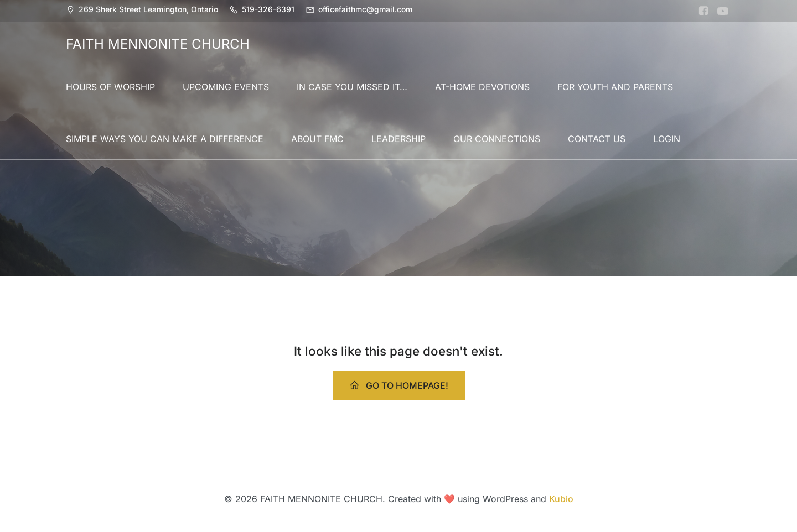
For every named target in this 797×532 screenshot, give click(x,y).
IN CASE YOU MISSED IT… (352, 87)
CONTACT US (597, 139)
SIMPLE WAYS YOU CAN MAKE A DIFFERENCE (165, 139)
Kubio (561, 499)
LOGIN (667, 139)
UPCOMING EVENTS (226, 87)
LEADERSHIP (398, 139)
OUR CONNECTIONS (497, 139)
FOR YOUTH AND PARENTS (615, 87)
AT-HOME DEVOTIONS (482, 87)
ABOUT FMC (317, 139)
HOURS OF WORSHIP (110, 87)
